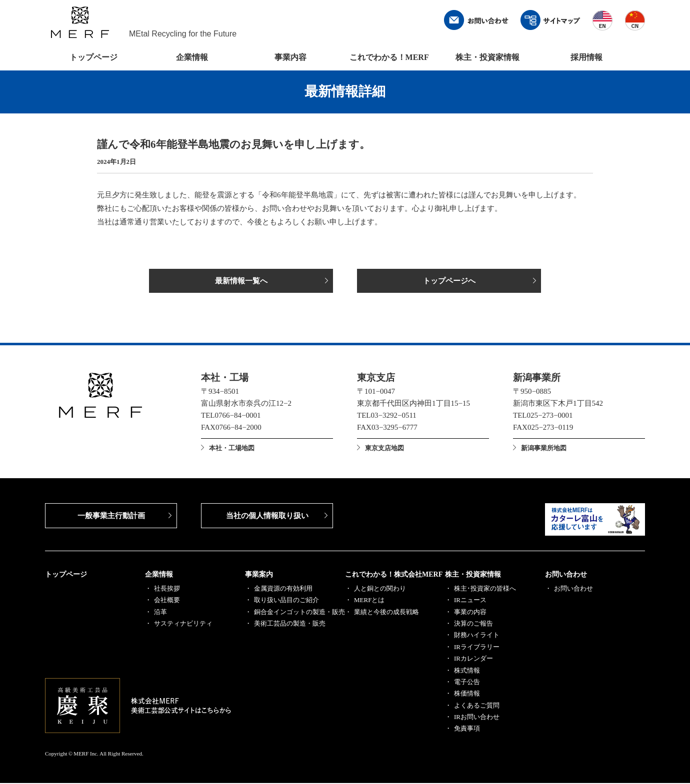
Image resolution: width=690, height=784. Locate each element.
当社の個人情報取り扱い (267, 517)
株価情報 (467, 694)
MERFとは (369, 601)
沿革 (160, 613)
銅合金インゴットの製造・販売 (299, 613)
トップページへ (449, 281)
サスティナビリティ (183, 624)
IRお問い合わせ (477, 718)
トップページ (93, 57)
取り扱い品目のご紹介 (286, 601)
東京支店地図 (384, 448)
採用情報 (586, 57)
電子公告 (467, 683)
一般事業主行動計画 (111, 517)
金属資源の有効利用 (283, 589)
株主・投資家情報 (487, 57)
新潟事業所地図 (544, 448)
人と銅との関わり (380, 589)
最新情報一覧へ (241, 281)
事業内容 (290, 57)
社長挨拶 (167, 589)
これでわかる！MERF (389, 57)
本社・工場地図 (232, 448)
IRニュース (470, 601)
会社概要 (167, 601)
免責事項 (467, 729)
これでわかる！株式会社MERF (394, 575)
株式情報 (467, 671)
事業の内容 (470, 613)
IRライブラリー (477, 648)
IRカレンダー (473, 659)
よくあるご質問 (477, 706)
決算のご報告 (473, 624)
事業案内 (259, 575)
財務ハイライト (477, 636)
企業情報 (192, 57)
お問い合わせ (566, 575)
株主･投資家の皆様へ (485, 589)
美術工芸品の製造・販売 (290, 624)
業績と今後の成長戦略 (386, 613)
